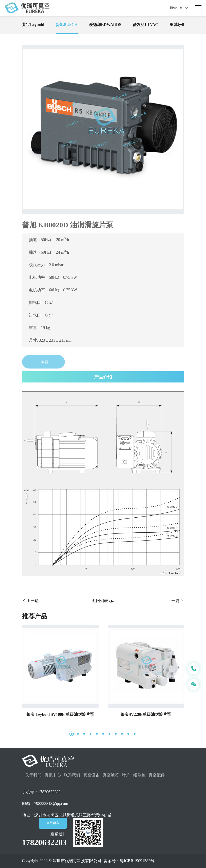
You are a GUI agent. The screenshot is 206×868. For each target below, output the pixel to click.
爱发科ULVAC (145, 25)
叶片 (126, 777)
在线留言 (53, 823)
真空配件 (157, 777)
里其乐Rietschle (183, 25)
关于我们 (33, 777)
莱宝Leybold (33, 25)
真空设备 (91, 777)
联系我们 (72, 777)
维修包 (139, 777)
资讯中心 (53, 777)
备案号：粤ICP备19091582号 (129, 861)
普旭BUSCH (67, 25)
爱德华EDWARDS (105, 25)
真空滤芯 (111, 777)
